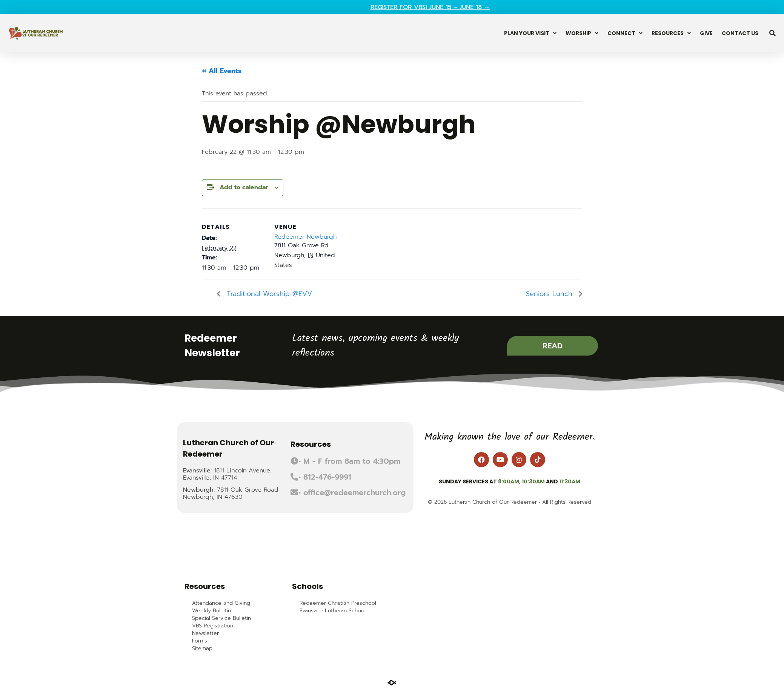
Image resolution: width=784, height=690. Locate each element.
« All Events (222, 71)
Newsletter (205, 633)
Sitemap (202, 649)
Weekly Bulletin (211, 611)
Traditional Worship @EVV (268, 294)
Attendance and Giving (221, 603)
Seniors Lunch (550, 294)
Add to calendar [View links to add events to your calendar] (244, 187)
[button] (773, 33)
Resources (671, 33)
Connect (625, 33)
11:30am (570, 481)
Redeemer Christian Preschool (338, 603)
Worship (582, 33)
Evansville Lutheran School (333, 611)
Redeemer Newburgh (305, 237)
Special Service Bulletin (221, 618)
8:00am (509, 481)
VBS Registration (213, 626)
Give (706, 33)
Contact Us (740, 33)
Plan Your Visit (530, 33)
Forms (200, 641)
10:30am (533, 481)
